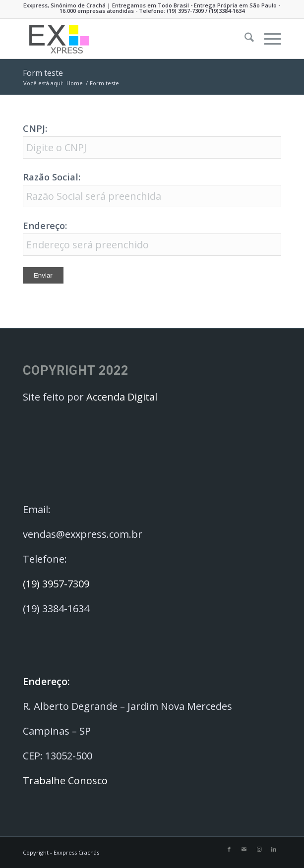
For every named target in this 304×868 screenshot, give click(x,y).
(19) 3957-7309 (185, 11)
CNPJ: (35, 128)
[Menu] (268, 39)
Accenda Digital (122, 397)
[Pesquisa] (244, 39)
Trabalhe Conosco (66, 781)
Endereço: (45, 225)
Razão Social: (52, 177)
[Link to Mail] (244, 849)
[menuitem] (244, 39)
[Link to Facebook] (229, 849)
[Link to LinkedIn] (274, 849)
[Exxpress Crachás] (126, 39)
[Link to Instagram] (259, 849)
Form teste (43, 73)
